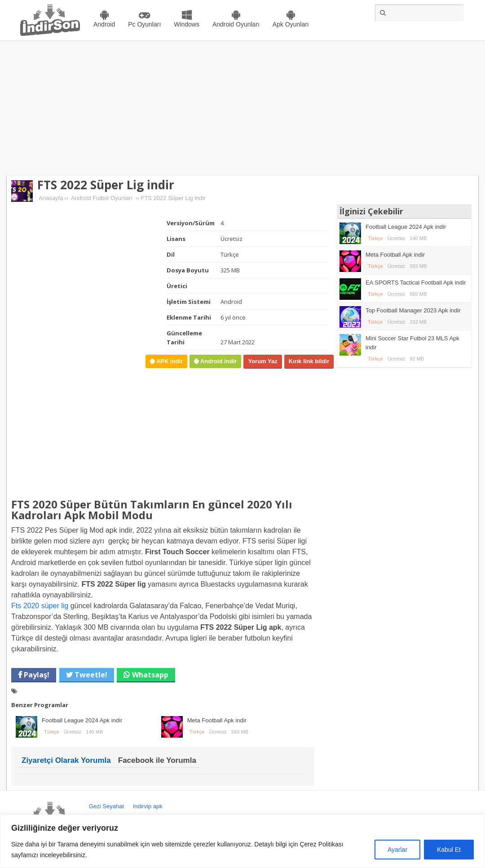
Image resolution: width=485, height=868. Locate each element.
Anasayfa (51, 198)
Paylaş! (36, 675)
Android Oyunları (236, 24)
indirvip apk (148, 806)
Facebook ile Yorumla (157, 760)
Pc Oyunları (144, 24)
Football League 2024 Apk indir (82, 720)
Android (104, 24)
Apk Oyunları (291, 24)
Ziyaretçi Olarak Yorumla (66, 760)
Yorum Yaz (262, 361)
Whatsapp (150, 675)
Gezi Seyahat (106, 806)
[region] (242, 841)
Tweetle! (90, 675)
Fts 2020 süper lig (40, 606)
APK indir (169, 361)
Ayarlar (397, 850)
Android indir (218, 361)
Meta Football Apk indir (217, 720)
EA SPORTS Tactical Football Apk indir (416, 283)
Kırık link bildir (309, 361)
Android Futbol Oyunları (102, 198)
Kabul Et (449, 850)
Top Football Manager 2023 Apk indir (413, 310)
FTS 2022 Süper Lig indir (106, 185)
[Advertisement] (242, 108)
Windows (187, 24)
